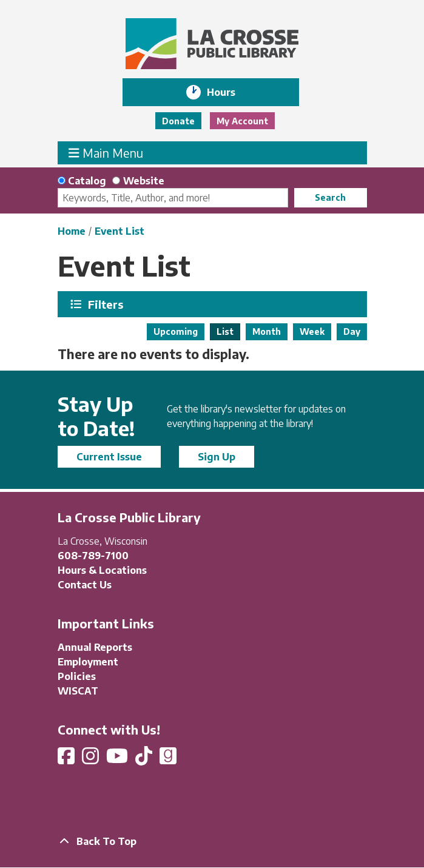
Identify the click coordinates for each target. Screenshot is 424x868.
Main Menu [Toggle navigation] (106, 153)
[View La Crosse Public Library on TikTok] (145, 759)
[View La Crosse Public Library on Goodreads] (168, 759)
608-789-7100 (93, 556)
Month (267, 331)
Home (72, 231)
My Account (242, 121)
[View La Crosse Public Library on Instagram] (92, 759)
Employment (88, 662)
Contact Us (85, 585)
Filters (107, 304)
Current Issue (109, 457)
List (225, 331)
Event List (119, 231)
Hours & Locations (102, 570)
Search (330, 197)
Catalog (87, 181)
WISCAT (78, 691)
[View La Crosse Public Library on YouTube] (118, 759)
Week (312, 331)
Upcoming (176, 331)
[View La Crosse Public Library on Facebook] (67, 759)
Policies (77, 676)
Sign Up (217, 457)
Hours (230, 92)
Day (352, 331)
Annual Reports (95, 647)
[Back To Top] (212, 841)
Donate (178, 121)
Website (144, 181)
